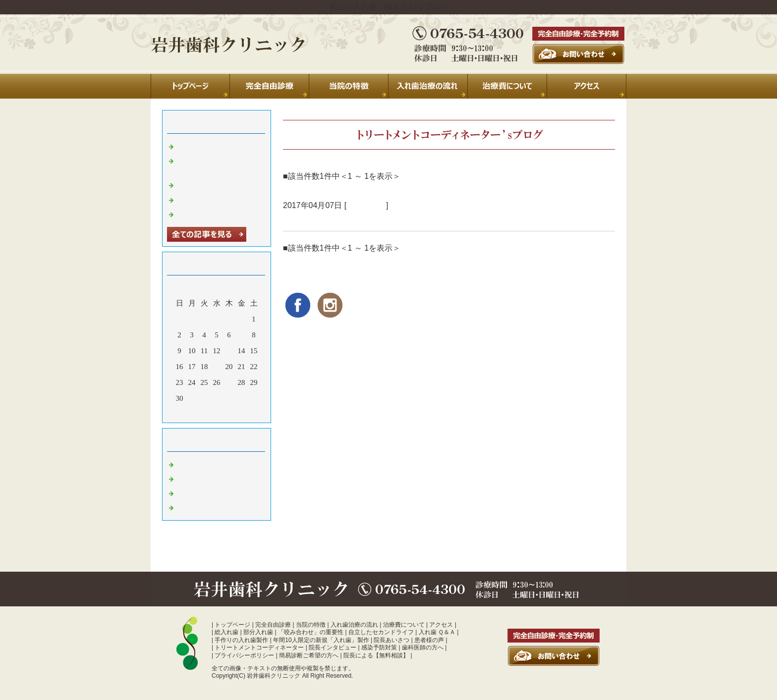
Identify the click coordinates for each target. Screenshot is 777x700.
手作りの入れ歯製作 (241, 640)
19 (217, 367)
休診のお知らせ (203, 184)
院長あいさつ (391, 640)
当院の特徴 (311, 625)
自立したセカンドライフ (381, 632)
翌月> (235, 413)
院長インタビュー (333, 647)
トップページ (232, 625)
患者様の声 (429, 640)
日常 (184, 464)
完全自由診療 (273, 625)
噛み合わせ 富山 (204, 507)
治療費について (404, 625)
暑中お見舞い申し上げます (222, 214)
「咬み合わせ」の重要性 (311, 632)
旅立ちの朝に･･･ (316, 219)
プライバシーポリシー (244, 655)
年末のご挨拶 (199, 199)
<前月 (198, 413)
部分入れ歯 (258, 632)
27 (229, 382)
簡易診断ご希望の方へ (309, 655)
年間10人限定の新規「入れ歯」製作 (321, 640)
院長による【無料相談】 (376, 655)
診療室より (366, 205)
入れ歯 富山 (196, 492)
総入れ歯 (226, 632)
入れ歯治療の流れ (354, 625)
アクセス (441, 625)
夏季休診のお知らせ (210, 146)
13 (229, 351)
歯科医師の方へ (423, 647)
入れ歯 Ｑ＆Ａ (437, 632)
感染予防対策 (379, 647)
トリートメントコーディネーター (259, 647)
